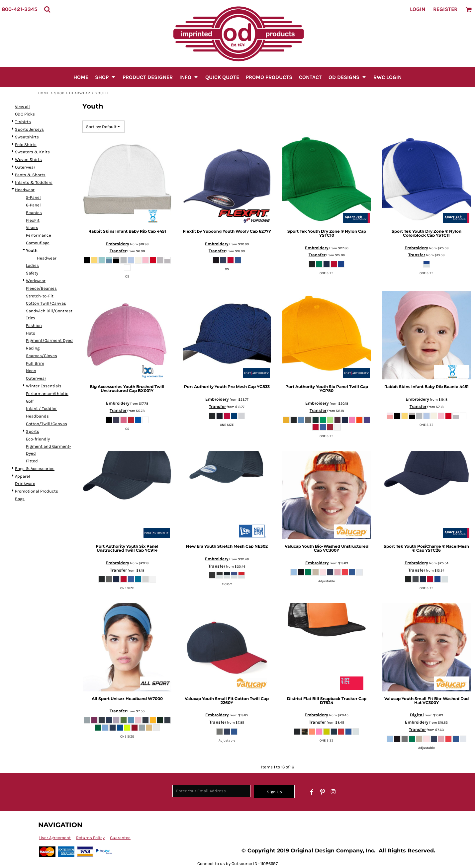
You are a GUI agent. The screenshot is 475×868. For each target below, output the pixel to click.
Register (445, 9)
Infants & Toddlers (34, 182)
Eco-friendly (38, 439)
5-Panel (33, 197)
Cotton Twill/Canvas (46, 303)
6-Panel (33, 205)
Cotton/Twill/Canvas (47, 424)
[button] (47, 9)
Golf (30, 401)
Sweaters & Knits (32, 152)
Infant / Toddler (41, 408)
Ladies (32, 265)
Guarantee (120, 838)
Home (44, 93)
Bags (20, 499)
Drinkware (25, 483)
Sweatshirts (27, 137)
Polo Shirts (26, 145)
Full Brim (35, 363)
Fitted (32, 461)
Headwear (80, 93)
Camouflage (38, 243)
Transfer (118, 251)
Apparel (23, 476)
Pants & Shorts (30, 175)
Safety (32, 273)
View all (22, 107)
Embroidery (117, 244)
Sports (33, 431)
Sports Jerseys (29, 129)
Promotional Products (37, 491)
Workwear (36, 281)
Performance (39, 235)
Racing (33, 348)
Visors (32, 228)
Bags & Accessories (35, 469)
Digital (417, 715)
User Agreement (55, 838)
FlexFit (33, 220)
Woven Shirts (28, 159)
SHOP (59, 93)
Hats (31, 333)
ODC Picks (25, 114)
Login (418, 9)
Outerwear (25, 167)
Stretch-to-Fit (40, 296)
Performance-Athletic (47, 394)
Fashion (34, 325)
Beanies (34, 213)
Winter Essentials (44, 386)
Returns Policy (90, 838)
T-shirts (23, 122)
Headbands (37, 416)
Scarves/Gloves (42, 356)
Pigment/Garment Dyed (49, 340)
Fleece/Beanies (41, 288)
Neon (31, 371)
